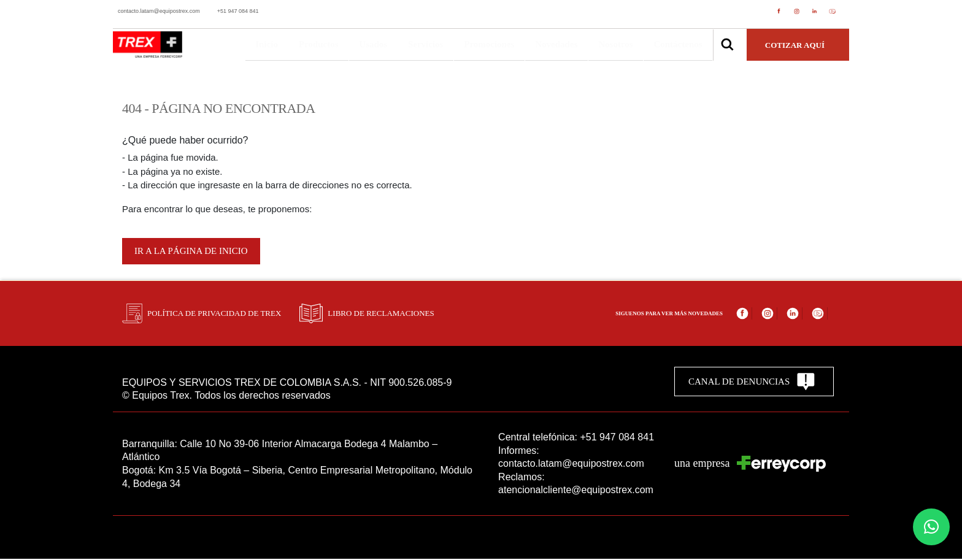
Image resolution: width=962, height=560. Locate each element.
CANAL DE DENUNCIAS (752, 383)
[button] (931, 527)
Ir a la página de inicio (191, 253)
